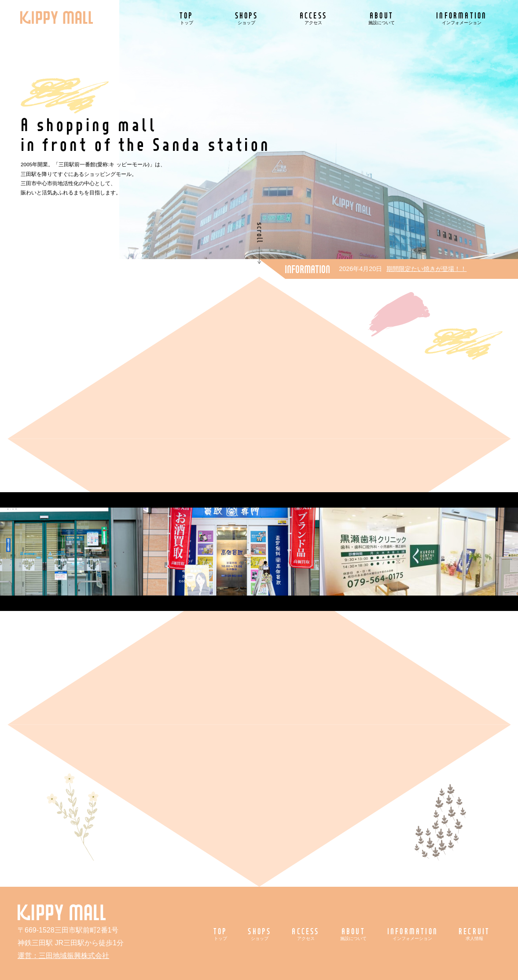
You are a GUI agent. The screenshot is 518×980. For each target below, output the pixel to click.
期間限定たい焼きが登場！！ (426, 269)
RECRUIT (474, 934)
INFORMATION (461, 18)
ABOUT (382, 18)
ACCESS (313, 18)
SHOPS (247, 18)
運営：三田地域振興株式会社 (63, 956)
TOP (187, 18)
